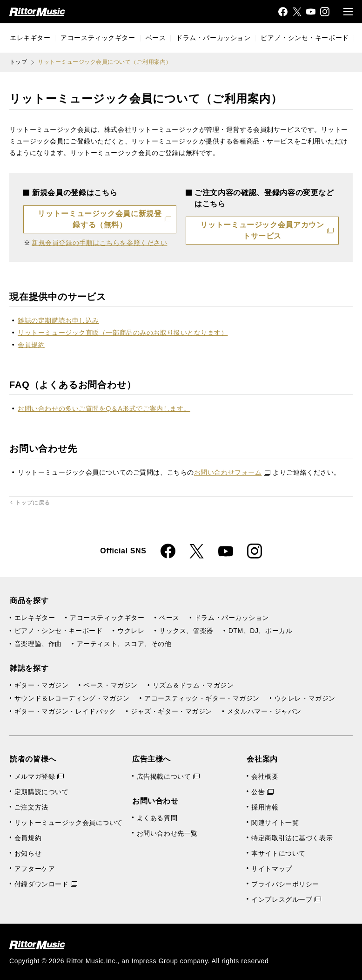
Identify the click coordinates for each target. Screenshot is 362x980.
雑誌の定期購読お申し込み (58, 320)
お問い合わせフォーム (232, 472)
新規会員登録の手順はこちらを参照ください (99, 243)
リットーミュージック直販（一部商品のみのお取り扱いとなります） (123, 333)
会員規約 (31, 345)
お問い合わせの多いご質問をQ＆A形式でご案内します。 (104, 408)
